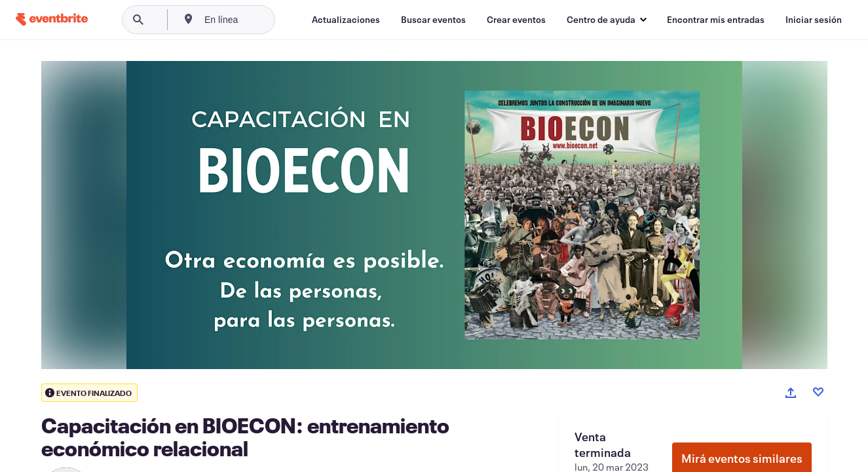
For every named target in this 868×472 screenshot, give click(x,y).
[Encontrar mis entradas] (716, 20)
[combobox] (262, 20)
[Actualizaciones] (346, 20)
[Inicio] (52, 19)
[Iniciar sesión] (814, 20)
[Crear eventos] (516, 20)
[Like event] (818, 392)
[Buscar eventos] (433, 20)
